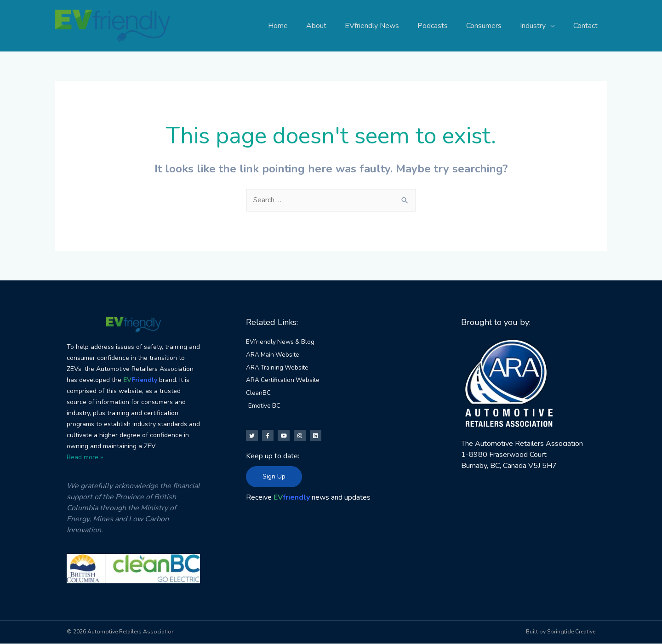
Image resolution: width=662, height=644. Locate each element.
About (337, 26)
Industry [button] (538, 26)
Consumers (493, 26)
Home (302, 26)
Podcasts (445, 26)
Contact (587, 26)
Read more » (85, 458)
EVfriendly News (388, 26)
